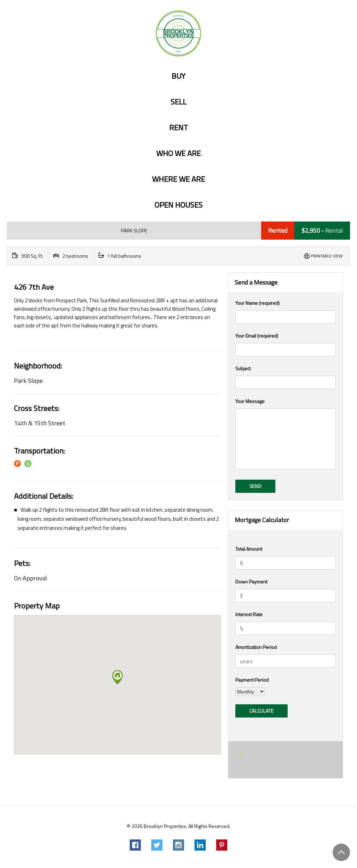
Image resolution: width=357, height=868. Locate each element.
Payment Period (252, 680)
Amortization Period (256, 647)
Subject (286, 377)
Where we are (178, 179)
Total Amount (249, 549)
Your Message (286, 434)
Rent (178, 128)
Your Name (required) (286, 311)
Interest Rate (249, 614)
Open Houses (178, 205)
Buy (178, 76)
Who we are (178, 153)
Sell (178, 102)
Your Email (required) (286, 344)
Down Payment (251, 582)
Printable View (327, 256)
